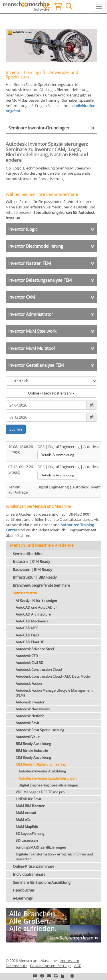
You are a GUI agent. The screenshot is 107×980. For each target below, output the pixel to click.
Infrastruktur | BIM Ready (35, 577)
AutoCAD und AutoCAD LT (36, 607)
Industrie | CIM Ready (32, 561)
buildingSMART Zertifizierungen (41, 847)
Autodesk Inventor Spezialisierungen (48, 778)
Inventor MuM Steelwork (32, 331)
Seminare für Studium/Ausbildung (42, 882)
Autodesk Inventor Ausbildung (42, 771)
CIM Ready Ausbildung (33, 757)
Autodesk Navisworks (33, 709)
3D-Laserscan (27, 840)
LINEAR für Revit (28, 799)
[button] (62, 976)
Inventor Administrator (31, 314)
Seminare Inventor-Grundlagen (39, 128)
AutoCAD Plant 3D (30, 642)
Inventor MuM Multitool (32, 348)
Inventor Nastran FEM (30, 263)
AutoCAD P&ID (27, 635)
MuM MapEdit (27, 827)
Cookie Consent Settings (51, 966)
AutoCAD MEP (27, 628)
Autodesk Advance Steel (35, 649)
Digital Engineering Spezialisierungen (48, 785)
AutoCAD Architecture (33, 614)
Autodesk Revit (27, 723)
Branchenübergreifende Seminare (41, 585)
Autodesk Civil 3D (30, 663)
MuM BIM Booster (30, 806)
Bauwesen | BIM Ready (33, 569)
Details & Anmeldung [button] (57, 455)
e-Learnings (23, 898)
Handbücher (24, 890)
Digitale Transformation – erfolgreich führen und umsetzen (54, 857)
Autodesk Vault (28, 737)
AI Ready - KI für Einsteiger (37, 601)
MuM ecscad (26, 813)
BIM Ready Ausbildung (33, 744)
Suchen (16, 429)
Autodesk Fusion (29, 684)
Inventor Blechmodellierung (36, 246)
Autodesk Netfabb (30, 716)
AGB (78, 966)
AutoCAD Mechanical (33, 621)
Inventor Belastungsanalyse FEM (40, 280)
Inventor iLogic (23, 229)
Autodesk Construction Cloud (39, 670)
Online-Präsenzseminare (34, 866)
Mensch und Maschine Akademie (42, 545)
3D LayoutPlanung (30, 834)
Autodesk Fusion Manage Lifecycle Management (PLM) (54, 693)
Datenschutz (16, 966)
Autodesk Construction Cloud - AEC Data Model (53, 676)
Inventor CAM (22, 297)
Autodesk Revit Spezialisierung (40, 730)
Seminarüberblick (28, 554)
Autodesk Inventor (30, 702)
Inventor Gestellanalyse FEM (36, 365)
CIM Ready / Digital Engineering (41, 764)
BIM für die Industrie (32, 751)
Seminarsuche (25, 593)
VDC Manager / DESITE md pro (40, 792)
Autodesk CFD (27, 656)
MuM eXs (23, 820)
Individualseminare (29, 874)
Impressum (69, 961)
